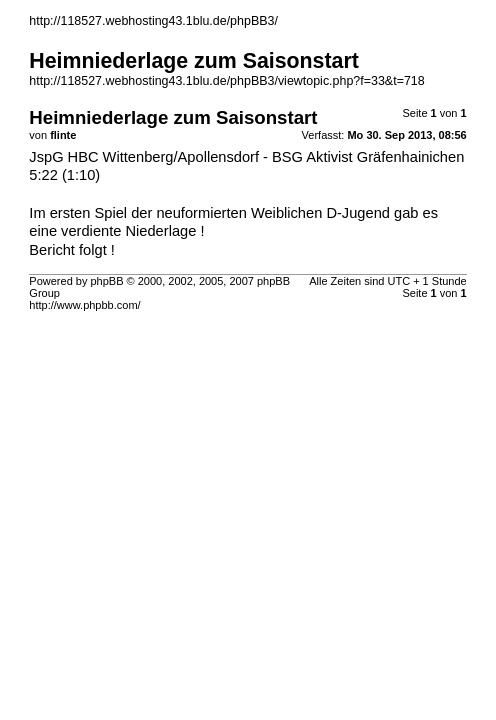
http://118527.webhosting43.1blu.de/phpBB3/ (153, 21)
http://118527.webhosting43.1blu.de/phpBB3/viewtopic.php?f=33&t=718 (226, 81)
